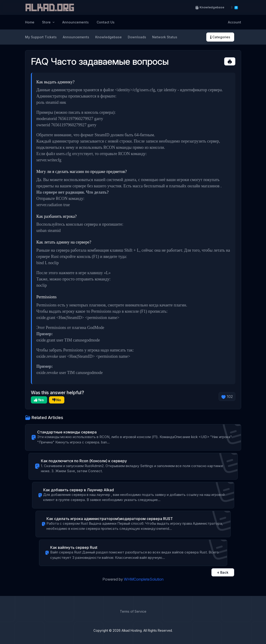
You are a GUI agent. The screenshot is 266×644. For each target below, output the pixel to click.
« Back (223, 572)
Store (47, 22)
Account (235, 22)
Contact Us (106, 22)
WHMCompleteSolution (144, 579)
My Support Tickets (41, 37)
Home (30, 22)
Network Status (165, 37)
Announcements (76, 22)
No (57, 400)
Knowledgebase (209, 7)
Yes (39, 400)
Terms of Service (133, 611)
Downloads (137, 37)
